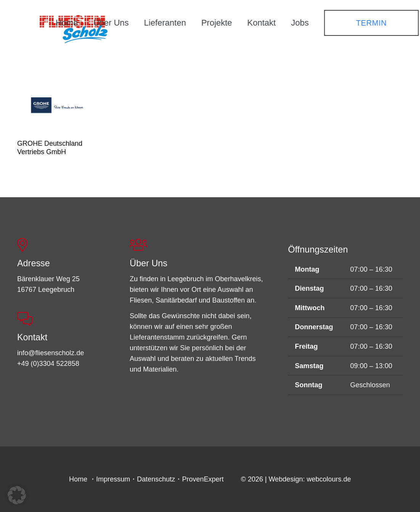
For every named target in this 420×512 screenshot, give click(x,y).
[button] (17, 495)
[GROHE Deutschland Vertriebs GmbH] (58, 105)
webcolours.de (329, 479)
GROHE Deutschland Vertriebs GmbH (50, 148)
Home (78, 479)
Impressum (113, 479)
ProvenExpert (203, 479)
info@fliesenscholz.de (51, 353)
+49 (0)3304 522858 (48, 364)
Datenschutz (156, 479)
